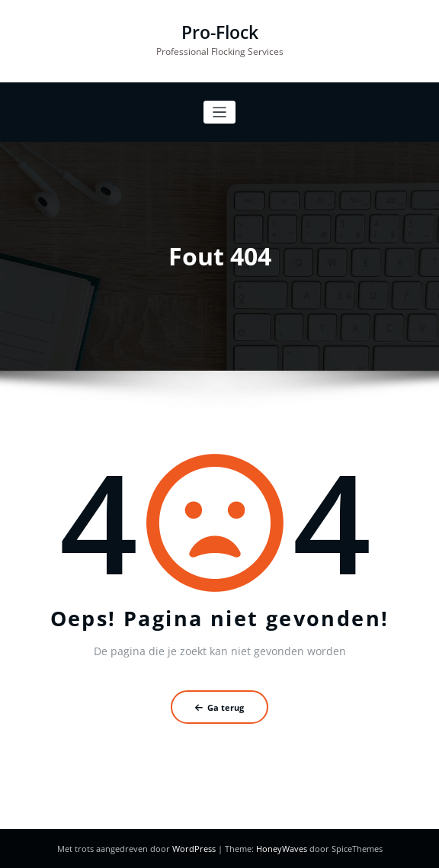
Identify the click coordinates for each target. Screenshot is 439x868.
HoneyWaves (282, 849)
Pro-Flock (220, 32)
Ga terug (219, 707)
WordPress (195, 849)
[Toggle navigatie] (220, 113)
